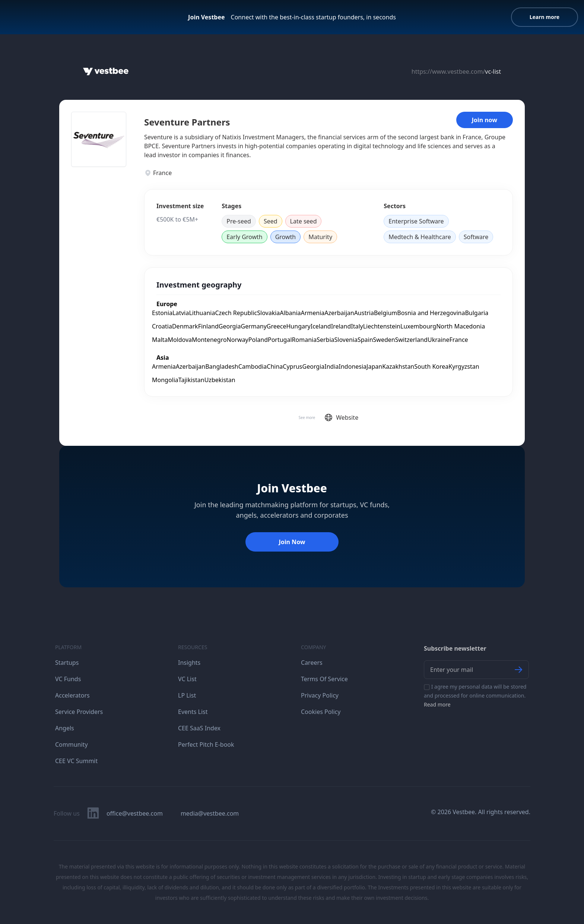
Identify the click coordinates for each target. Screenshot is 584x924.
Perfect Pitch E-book (206, 744)
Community (72, 744)
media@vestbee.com (210, 813)
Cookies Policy (321, 712)
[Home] (106, 72)
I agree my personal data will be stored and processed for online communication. (475, 696)
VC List (187, 679)
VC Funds (68, 679)
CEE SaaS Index (199, 728)
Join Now (292, 542)
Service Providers (79, 712)
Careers (312, 663)
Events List (193, 712)
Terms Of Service (324, 679)
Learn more (545, 17)
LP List (187, 695)
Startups (67, 663)
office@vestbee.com (135, 813)
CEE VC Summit (76, 761)
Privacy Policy (320, 695)
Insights (189, 663)
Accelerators (72, 695)
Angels (65, 728)
